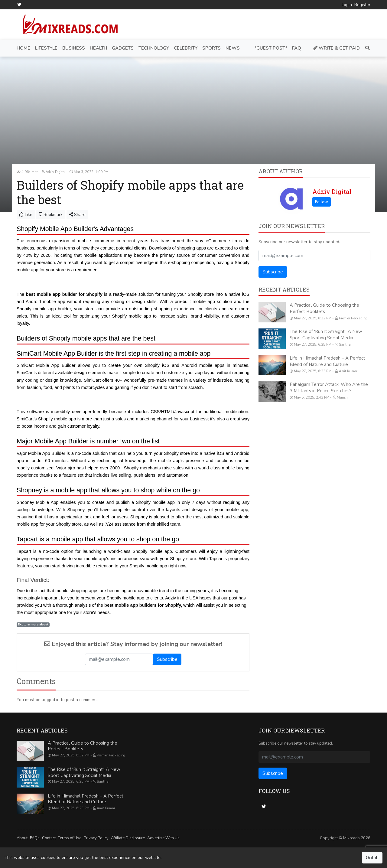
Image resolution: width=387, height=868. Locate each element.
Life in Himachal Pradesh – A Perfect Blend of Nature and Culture (327, 361)
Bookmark (51, 215)
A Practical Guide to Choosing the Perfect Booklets (324, 308)
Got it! (372, 858)
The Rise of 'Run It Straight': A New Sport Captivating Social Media (326, 335)
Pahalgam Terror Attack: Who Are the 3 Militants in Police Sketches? (329, 388)
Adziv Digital (332, 191)
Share (77, 215)
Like (26, 215)
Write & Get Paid (336, 48)
